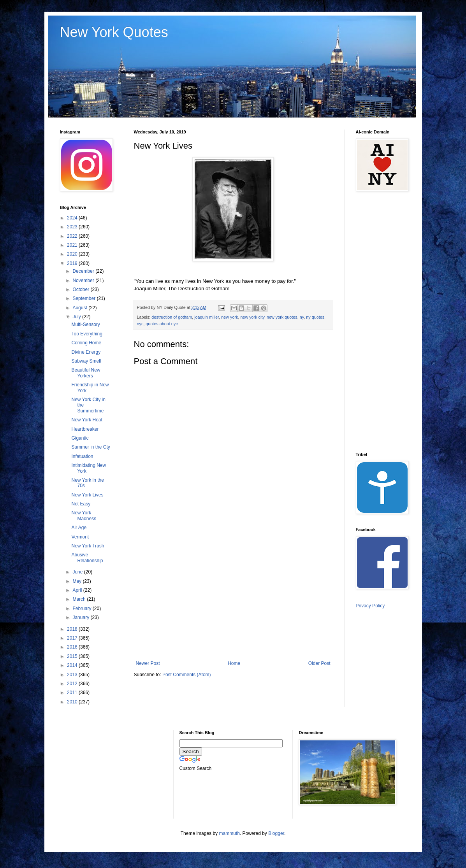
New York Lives (87, 495)
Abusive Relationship (87, 558)
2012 (73, 684)
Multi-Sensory (85, 324)
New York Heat (87, 420)
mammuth (229, 833)
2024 (73, 218)
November (84, 281)
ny (302, 317)
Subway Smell (86, 361)
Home (234, 663)
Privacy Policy (370, 606)
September (84, 298)
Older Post (319, 663)
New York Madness (84, 516)
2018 (73, 629)
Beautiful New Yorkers (86, 373)
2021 (73, 245)
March (80, 599)
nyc (140, 324)
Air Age (79, 528)
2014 (73, 665)
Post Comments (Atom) (187, 675)
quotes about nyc (162, 324)
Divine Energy (86, 352)
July (77, 317)
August (80, 308)
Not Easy (81, 504)
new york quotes (282, 317)
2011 (73, 693)
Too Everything (87, 334)
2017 (73, 638)
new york (229, 317)
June (78, 572)
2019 (73, 263)
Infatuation (82, 456)
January (81, 617)
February (82, 608)
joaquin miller (207, 317)
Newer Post (148, 663)
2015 (73, 656)
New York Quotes (114, 32)
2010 (73, 702)
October (81, 289)
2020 (73, 254)
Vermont (80, 537)
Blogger (276, 833)
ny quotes (315, 317)
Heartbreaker (85, 429)
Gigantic (80, 438)
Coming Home (86, 343)
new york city (252, 317)
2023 (73, 227)
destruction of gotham (172, 317)
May (77, 581)
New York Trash (88, 546)
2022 (73, 236)
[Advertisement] (233, 596)
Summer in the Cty (91, 447)
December (84, 271)
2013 (73, 675)
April (78, 590)
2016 (73, 647)
